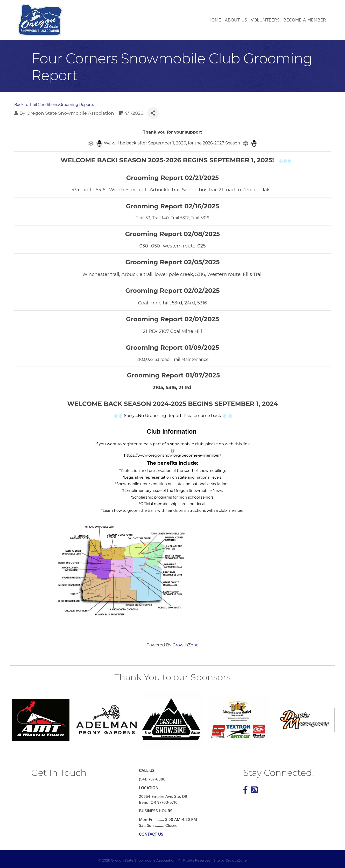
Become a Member (305, 20)
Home (215, 20)
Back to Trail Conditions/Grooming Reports (54, 105)
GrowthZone (185, 645)
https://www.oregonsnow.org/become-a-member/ (173, 455)
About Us (236, 20)
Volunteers (265, 20)
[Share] (153, 113)
